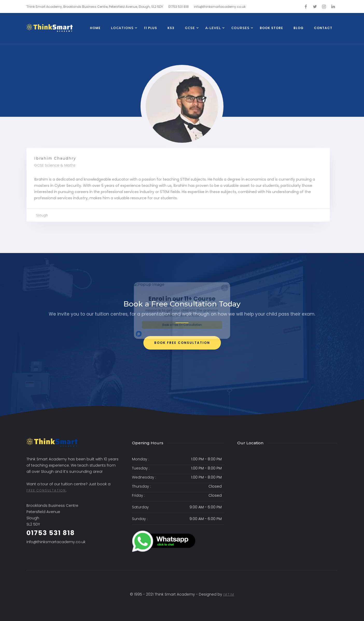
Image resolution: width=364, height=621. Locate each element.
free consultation (46, 490)
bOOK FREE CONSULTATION (182, 343)
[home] (50, 28)
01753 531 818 (51, 533)
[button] (122, 29)
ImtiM (229, 594)
